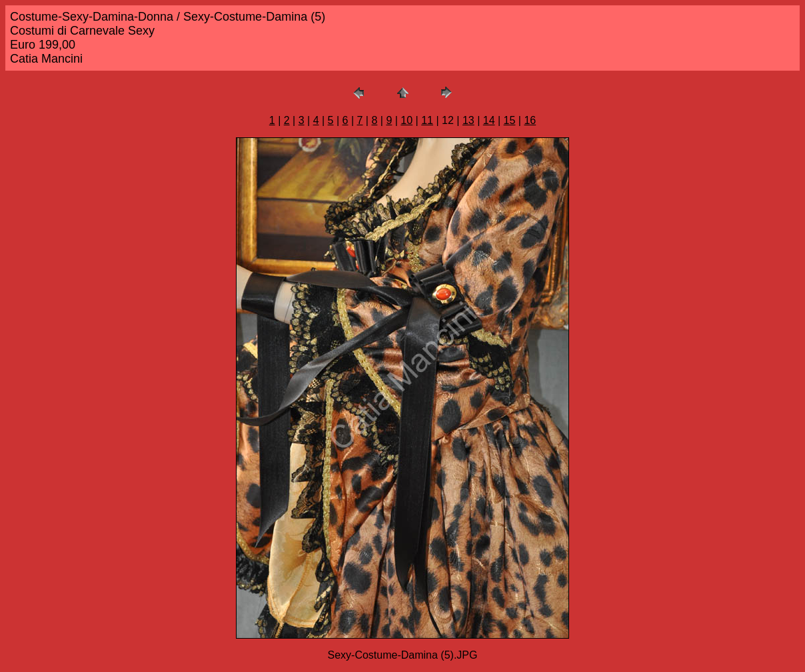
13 (468, 120)
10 (406, 120)
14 (489, 120)
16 (530, 120)
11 (427, 120)
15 (510, 120)
